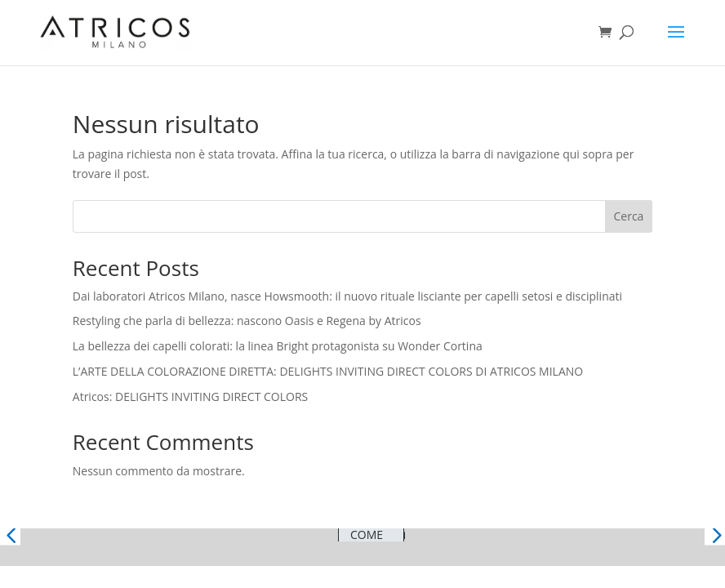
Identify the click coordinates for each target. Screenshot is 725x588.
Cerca (629, 216)
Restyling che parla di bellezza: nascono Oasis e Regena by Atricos (247, 321)
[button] (10, 535)
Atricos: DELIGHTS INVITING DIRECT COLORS (190, 396)
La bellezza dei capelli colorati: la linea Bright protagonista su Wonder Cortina (278, 346)
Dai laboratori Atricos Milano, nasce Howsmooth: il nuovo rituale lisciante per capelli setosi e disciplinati (347, 296)
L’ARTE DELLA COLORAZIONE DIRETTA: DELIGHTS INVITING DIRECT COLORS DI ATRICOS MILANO (328, 371)
